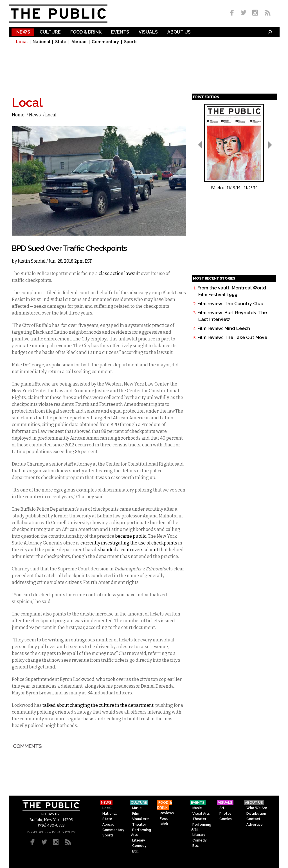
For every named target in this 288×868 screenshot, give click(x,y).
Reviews (167, 813)
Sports (131, 42)
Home (18, 115)
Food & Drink (86, 32)
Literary (139, 840)
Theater (139, 825)
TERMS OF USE (37, 832)
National (41, 42)
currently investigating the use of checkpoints (129, 543)
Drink (164, 824)
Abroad (79, 42)
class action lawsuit (119, 274)
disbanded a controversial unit (126, 550)
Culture (50, 32)
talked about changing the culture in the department (98, 705)
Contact (253, 819)
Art (222, 808)
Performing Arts (141, 832)
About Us (179, 32)
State (61, 42)
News (23, 32)
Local (22, 42)
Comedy (139, 846)
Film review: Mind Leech (224, 328)
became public (130, 536)
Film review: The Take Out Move (232, 337)
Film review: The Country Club (230, 304)
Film (136, 814)
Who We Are (257, 808)
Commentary (105, 42)
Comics (226, 819)
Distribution (256, 814)
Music (137, 808)
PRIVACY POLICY (64, 832)
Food (164, 819)
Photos (225, 814)
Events (120, 32)
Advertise (255, 825)
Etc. (135, 851)
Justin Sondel (32, 261)
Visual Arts (141, 819)
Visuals (148, 32)
